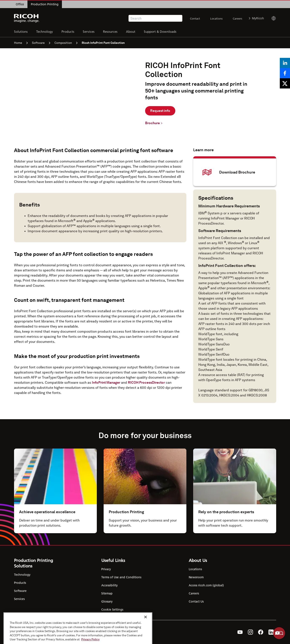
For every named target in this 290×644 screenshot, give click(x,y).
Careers (237, 19)
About (131, 31)
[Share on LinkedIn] (285, 63)
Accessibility (109, 585)
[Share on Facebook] (285, 73)
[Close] (146, 633)
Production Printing (45, 4)
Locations (216, 19)
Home (21, 43)
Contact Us (196, 601)
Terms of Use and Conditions (121, 577)
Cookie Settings (112, 610)
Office (20, 4)
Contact (195, 19)
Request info (160, 111)
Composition (66, 43)
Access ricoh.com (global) (206, 585)
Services (89, 31)
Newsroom (196, 577)
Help (279, 633)
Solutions (21, 31)
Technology (45, 31)
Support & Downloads (160, 31)
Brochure (152, 123)
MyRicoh (256, 18)
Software (41, 43)
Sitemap (107, 593)
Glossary (107, 601)
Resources (110, 31)
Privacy (106, 569)
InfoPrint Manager (106, 383)
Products (68, 31)
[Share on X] (285, 83)
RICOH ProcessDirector (146, 383)
